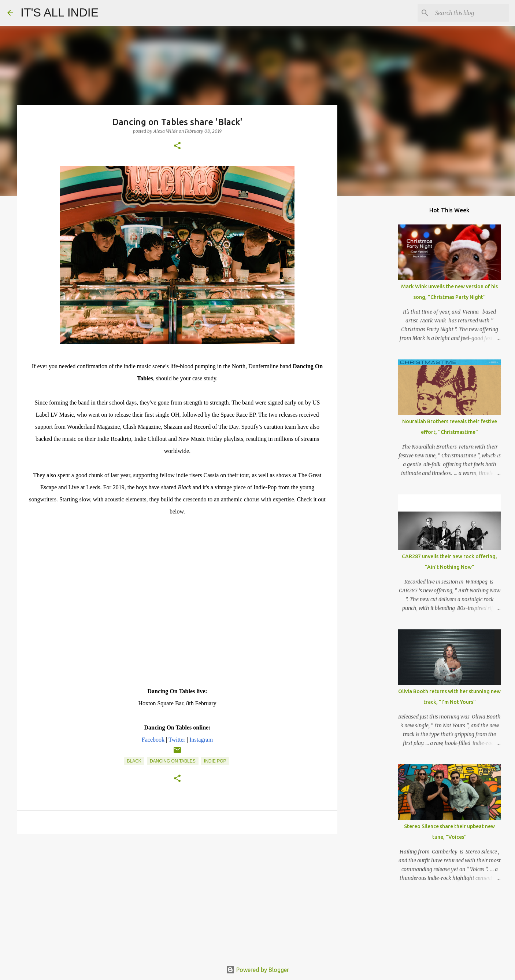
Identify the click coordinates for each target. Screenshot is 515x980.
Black (134, 761)
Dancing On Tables (173, 761)
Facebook (153, 740)
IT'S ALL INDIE (60, 12)
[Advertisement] (177, 896)
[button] (177, 146)
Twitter (177, 740)
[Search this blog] (471, 13)
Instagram (201, 740)
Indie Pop (215, 761)
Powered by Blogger (257, 970)
